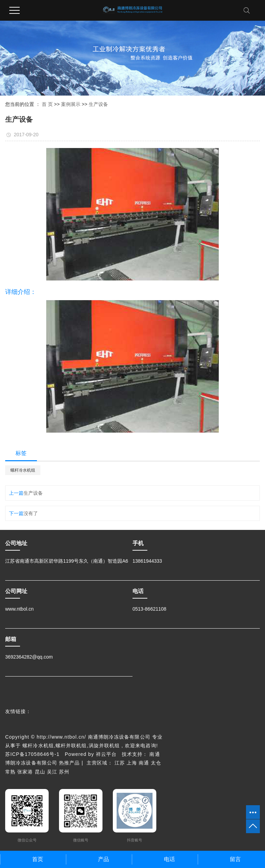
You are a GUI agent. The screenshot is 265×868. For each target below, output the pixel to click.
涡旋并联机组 (104, 746)
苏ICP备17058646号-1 (32, 754)
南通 (144, 763)
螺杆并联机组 (71, 746)
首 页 (47, 104)
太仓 (156, 763)
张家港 (25, 772)
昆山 (40, 772)
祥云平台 (106, 754)
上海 (132, 763)
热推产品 (69, 763)
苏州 (64, 772)
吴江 (52, 772)
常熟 (10, 772)
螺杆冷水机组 (23, 470)
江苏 (120, 763)
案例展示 (71, 104)
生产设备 (98, 104)
